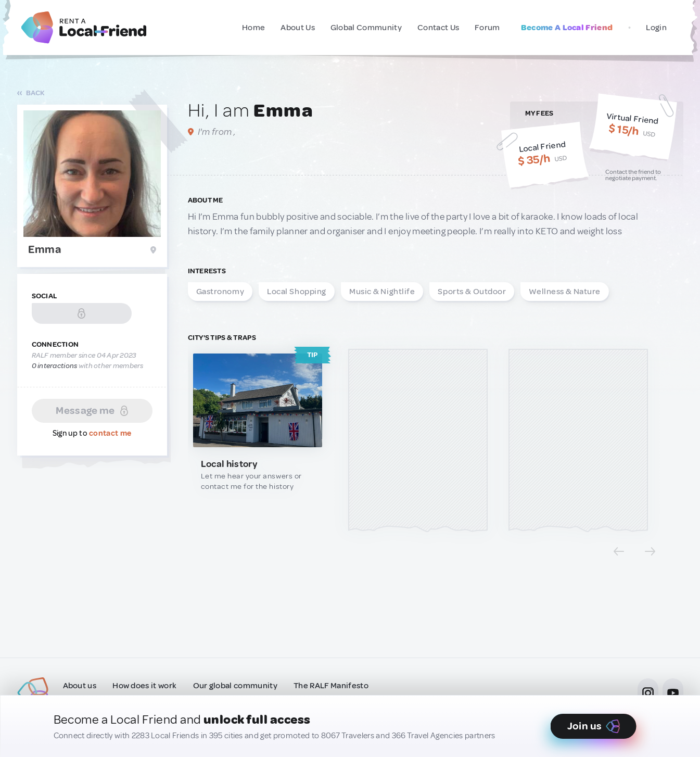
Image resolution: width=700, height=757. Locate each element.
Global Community (366, 28)
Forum (487, 28)
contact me (110, 433)
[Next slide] (650, 551)
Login (656, 28)
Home (253, 28)
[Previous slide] (619, 551)
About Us (298, 28)
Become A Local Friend (567, 28)
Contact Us (438, 28)
